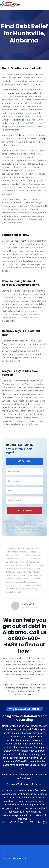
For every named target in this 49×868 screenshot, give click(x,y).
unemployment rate (21, 241)
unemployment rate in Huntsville (22, 93)
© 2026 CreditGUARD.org (15, 858)
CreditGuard (21, 135)
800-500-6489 (24, 461)
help (44, 138)
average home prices (17, 120)
